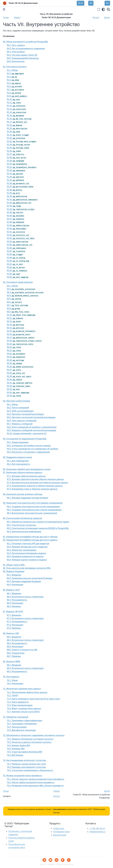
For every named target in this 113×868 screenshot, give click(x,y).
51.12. (16, 106)
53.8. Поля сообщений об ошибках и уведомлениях (32, 427)
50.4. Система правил (22, 55)
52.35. (14, 396)
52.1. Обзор (12, 286)
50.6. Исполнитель (16, 61)
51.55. (20, 245)
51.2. (15, 73)
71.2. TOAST (13, 696)
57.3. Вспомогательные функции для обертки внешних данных (38, 483)
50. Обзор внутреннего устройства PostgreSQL (26, 42)
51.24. (19, 145)
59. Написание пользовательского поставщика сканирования (33, 503)
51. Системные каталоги (15, 67)
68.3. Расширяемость (17, 643)
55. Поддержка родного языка (17, 457)
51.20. (13, 132)
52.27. (14, 370)
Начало (96, 17)
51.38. (14, 190)
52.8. (13, 308)
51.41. (22, 200)
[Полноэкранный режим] (99, 9)
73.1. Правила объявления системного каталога (30, 739)
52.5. (14, 299)
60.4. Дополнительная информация (24, 532)
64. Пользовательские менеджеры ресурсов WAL (27, 568)
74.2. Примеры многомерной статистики (26, 767)
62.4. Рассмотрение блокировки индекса (26, 553)
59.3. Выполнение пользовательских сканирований (32, 513)
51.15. (15, 116)
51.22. (16, 138)
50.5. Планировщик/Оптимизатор (23, 58)
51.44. (21, 209)
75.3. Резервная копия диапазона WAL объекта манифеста (35, 786)
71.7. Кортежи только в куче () (23, 712)
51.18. (14, 125)
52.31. (20, 383)
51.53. (21, 238)
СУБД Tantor (59, 829)
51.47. (15, 219)
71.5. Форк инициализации (20, 705)
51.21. (18, 135)
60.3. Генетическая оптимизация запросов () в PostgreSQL (38, 528)
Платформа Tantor (61, 832)
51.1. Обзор (12, 70)
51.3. (12, 77)
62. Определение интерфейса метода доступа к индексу (30, 540)
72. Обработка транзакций (16, 717)
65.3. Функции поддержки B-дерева (24, 581)
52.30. (14, 380)
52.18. (24, 341)
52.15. (21, 331)
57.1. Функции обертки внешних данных (26, 476)
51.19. (17, 128)
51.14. (16, 112)
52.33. (13, 389)
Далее (107, 17)
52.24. (15, 360)
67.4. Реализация (15, 625)
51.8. (14, 93)
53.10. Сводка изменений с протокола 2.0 (27, 434)
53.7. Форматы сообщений (20, 424)
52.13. (15, 325)
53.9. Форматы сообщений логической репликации (32, 430)
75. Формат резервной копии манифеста (23, 776)
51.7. (15, 90)
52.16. (19, 334)
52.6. (14, 302)
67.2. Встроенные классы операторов (25, 618)
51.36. (18, 183)
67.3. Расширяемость (17, 622)
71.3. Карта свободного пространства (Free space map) (33, 699)
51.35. (15, 180)
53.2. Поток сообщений (18, 408)
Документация (60, 835)
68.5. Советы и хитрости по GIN (22, 650)
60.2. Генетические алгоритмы (22, 525)
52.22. (16, 354)
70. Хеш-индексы (11, 677)
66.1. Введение (14, 593)
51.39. (13, 193)
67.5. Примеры (14, 628)
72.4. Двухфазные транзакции (21, 730)
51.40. (17, 196)
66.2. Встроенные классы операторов (25, 597)
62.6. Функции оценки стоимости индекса (27, 560)
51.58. (15, 254)
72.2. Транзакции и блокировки (22, 724)
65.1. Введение (14, 575)
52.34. (18, 392)
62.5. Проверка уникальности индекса (25, 556)
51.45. (15, 212)
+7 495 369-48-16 (97, 829)
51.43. (14, 206)
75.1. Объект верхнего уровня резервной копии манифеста (35, 779)
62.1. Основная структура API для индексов (28, 544)
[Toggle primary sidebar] (4, 9)
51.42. (19, 203)
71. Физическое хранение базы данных (22, 689)
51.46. (15, 216)
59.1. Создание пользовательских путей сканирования (33, 507)
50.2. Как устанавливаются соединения (26, 49)
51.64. (13, 274)
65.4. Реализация (15, 585)
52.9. (18, 312)
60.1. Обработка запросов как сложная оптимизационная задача (38, 522)
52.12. (14, 321)
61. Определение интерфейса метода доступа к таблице (30, 537)
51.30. (17, 164)
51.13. (16, 109)
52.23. (16, 357)
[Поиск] (108, 9)
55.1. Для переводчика (18, 461)
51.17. (17, 122)
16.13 (81, 3)
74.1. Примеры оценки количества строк (26, 764)
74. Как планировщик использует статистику (24, 760)
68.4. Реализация (15, 647)
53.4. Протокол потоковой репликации (25, 414)
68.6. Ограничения (16, 653)
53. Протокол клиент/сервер (16, 401)
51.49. (18, 225)
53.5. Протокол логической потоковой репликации (31, 417)
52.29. (19, 376)
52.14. (15, 328)
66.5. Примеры (14, 606)
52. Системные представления (18, 282)
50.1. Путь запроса (16, 45)
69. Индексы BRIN (12, 661)
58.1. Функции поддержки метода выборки (27, 498)
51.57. (16, 251)
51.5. (14, 83)
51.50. (16, 229)
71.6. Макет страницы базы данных (24, 709)
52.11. (15, 318)
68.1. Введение (14, 637)
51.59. (16, 258)
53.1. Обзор (12, 404)
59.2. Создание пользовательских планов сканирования (34, 510)
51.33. (15, 174)
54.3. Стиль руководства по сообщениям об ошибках (33, 449)
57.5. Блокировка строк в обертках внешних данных (32, 489)
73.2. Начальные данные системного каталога (29, 742)
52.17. (21, 338)
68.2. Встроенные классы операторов (25, 640)
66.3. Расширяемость (17, 600)
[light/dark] (103, 9)
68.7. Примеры (14, 656)
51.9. (17, 96)
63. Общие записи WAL (14, 565)
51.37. (20, 187)
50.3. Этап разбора (16, 52)
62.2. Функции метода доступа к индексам (27, 547)
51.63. (17, 271)
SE (91, 3)
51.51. (16, 232)
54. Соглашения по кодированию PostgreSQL (25, 439)
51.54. (18, 242)
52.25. (14, 363)
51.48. (15, 222)
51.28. (16, 158)
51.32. (16, 170)
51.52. (18, 235)
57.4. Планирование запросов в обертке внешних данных (35, 486)
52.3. (25, 292)
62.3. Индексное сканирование (22, 550)
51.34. (15, 177)
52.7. (17, 305)
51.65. (18, 277)
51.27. (15, 154)
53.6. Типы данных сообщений (22, 421)
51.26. (14, 151)
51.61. (15, 264)
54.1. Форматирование (18, 442)
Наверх (17, 17)
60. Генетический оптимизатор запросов (22, 518)
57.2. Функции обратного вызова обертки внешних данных (35, 479)
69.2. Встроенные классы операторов (25, 668)
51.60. (18, 261)
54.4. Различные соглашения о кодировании (28, 452)
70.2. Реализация (15, 684)
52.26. (20, 367)
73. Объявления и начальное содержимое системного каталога (34, 735)
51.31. (22, 167)
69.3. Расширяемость (17, 672)
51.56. (16, 248)
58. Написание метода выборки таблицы (23, 494)
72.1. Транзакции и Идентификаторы (25, 721)
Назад (6, 17)
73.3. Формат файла (18, 746)
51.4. (13, 80)
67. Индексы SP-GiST (13, 612)
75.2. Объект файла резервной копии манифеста (30, 782)
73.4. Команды (16, 749)
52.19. (20, 344)
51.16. (19, 119)
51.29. (15, 161)
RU (107, 3)
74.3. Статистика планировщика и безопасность (30, 770)
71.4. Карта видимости (18, 702)
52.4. (23, 296)
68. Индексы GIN (11, 633)
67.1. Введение (14, 615)
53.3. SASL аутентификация (20, 411)
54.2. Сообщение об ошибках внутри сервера (29, 446)
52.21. (14, 350)
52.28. (16, 373)
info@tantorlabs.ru (97, 832)
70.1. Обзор (12, 680)
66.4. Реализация (15, 603)
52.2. (21, 289)
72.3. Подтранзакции (17, 727)
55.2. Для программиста (18, 464)
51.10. (13, 99)
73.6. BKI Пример (15, 755)
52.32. (19, 386)
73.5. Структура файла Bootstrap (25, 752)
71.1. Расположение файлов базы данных (27, 692)
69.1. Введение (14, 665)
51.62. (16, 267)
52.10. (21, 315)
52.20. (14, 347)
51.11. (14, 103)
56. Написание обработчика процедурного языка (27, 469)
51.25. (18, 148)
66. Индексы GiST (11, 590)
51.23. (22, 141)
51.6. (14, 86)
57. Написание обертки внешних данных (23, 472)
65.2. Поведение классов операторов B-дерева (30, 578)
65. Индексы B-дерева (14, 571)
